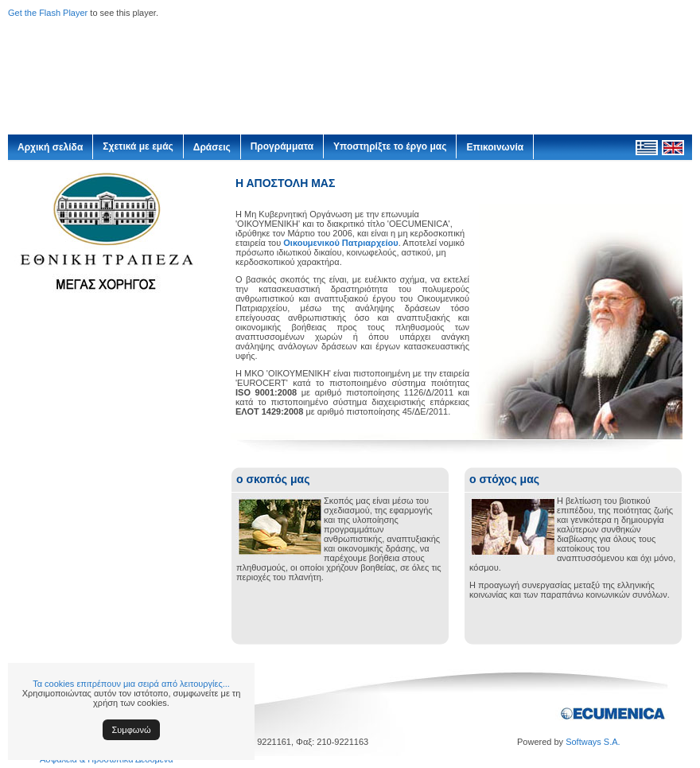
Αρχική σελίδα (50, 147)
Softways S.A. (593, 742)
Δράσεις (212, 147)
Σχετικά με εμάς (138, 146)
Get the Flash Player (48, 13)
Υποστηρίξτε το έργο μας (390, 146)
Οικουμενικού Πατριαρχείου (340, 243)
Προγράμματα (282, 146)
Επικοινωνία (495, 147)
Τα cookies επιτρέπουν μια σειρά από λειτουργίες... (131, 684)
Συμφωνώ (132, 730)
